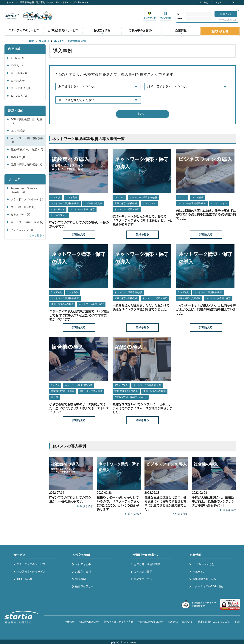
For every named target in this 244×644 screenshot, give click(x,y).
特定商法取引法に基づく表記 (214, 622)
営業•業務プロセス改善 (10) (27, 149)
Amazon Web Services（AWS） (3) (24, 190)
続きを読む (87, 506)
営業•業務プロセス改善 (63, 391)
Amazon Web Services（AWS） (130, 397)
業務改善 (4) (18, 157)
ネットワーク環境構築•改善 (70, 41)
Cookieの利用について (180, 622)
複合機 (55, 397)
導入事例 (44, 41)
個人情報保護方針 (89, 622)
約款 (237, 622)
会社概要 (69, 622)
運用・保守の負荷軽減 (126, 203)
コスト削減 (72, 198)
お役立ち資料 (83, 572)
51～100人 (56, 292)
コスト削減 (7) (19, 131)
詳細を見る (79, 234)
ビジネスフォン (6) (22, 230)
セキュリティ (58, 209)
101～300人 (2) (20, 73)
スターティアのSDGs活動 (208, 586)
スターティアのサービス (24, 30)
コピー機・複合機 (93, 203)
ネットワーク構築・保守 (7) (27, 222)
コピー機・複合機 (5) (23, 207)
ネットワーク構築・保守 (82, 209)
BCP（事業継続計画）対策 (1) (26, 121)
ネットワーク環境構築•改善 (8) (27, 140)
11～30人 (56, 198)
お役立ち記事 (83, 564)
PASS (180, 19)
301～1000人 (121, 385)
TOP (31, 41)
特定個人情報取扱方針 (151, 622)
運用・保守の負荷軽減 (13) (26, 164)
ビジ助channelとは (204, 564)
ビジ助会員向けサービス (63, 30)
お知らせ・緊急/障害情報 (149, 564)
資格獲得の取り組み (204, 579)
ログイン (233, 2)
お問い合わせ (220, 31)
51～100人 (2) (19, 96)
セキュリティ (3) (20, 214)
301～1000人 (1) (20, 88)
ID (178, 14)
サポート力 (199, 572)
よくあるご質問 (143, 572)
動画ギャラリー (84, 586)
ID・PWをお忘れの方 (226, 20)
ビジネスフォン (59, 215)
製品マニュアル (143, 579)
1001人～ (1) (18, 65)
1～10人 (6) (17, 58)
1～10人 (182, 198)
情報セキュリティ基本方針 (119, 622)
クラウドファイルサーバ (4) (27, 199)
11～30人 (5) (18, 81)
